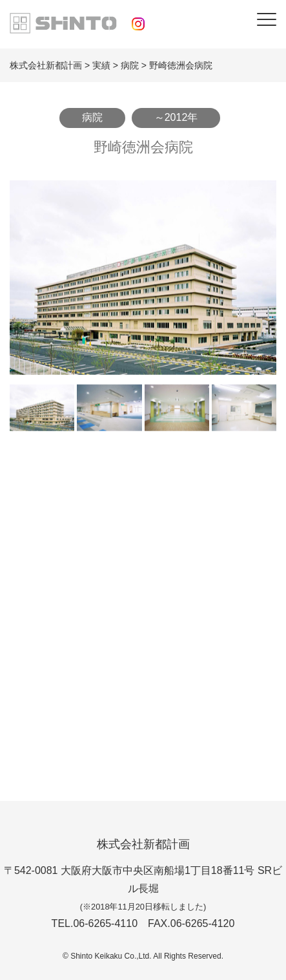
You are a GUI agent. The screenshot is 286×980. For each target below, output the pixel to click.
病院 (92, 117)
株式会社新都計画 (143, 844)
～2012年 (176, 117)
